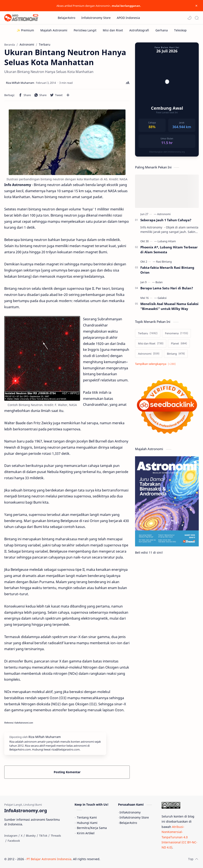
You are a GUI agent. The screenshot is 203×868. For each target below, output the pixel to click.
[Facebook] (14, 841)
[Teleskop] (180, 30)
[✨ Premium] (25, 30)
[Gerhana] (162, 30)
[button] (189, 18)
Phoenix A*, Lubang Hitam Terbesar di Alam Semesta (169, 250)
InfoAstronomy (130, 812)
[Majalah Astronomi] (54, 30)
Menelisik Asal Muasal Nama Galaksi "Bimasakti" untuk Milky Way (169, 306)
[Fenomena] (176, 333)
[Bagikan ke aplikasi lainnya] (68, 95)
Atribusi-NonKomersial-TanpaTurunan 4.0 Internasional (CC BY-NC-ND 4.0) (179, 837)
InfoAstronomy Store (134, 817)
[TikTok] (43, 836)
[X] (22, 836)
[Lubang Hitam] (167, 241)
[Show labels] (156, 364)
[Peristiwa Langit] (85, 30)
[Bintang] (176, 354)
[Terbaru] (148, 333)
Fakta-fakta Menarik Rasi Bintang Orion (167, 270)
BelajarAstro (128, 823)
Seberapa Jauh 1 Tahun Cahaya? (166, 220)
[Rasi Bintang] (164, 262)
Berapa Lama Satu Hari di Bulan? (167, 288)
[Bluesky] (31, 836)
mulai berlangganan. (126, 6)
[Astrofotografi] (139, 30)
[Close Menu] (196, 6)
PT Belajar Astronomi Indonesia (49, 859)
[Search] (197, 18)
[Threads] (56, 836)
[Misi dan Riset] (113, 30)
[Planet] (179, 343)
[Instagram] (11, 836)
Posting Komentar (67, 772)
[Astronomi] (164, 214)
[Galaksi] (162, 298)
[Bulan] (159, 282)
